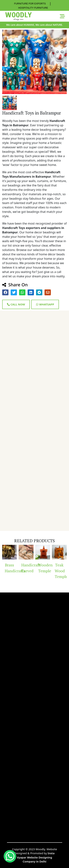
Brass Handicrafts (11, 568)
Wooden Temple (44, 568)
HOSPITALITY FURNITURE (33, 8)
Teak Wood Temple (61, 571)
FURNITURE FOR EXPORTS (30, 4)
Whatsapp (45, 304)
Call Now (16, 304)
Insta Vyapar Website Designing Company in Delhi (36, 857)
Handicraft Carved (28, 568)
